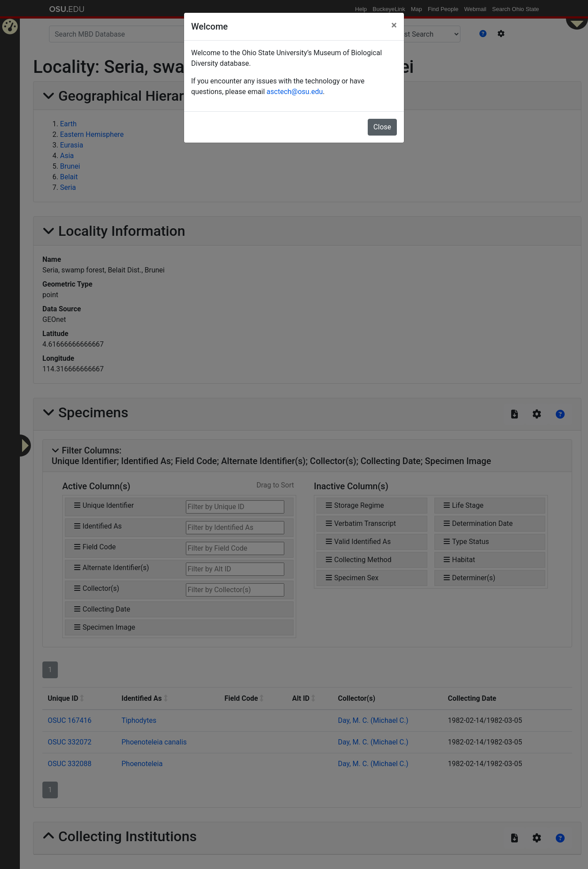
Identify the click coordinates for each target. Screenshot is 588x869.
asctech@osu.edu (295, 92)
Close (382, 127)
